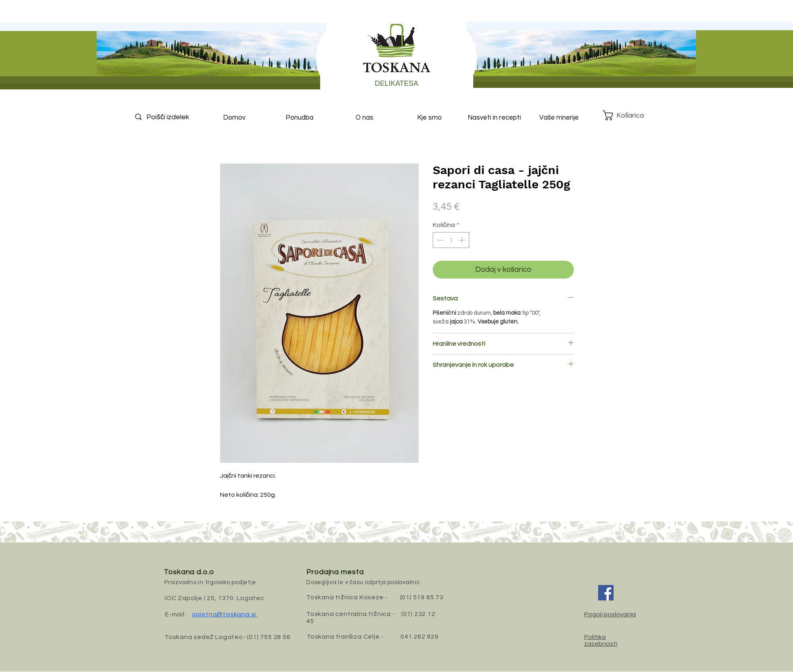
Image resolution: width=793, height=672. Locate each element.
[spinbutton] (451, 240)
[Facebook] (606, 593)
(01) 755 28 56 (269, 637)
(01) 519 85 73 (422, 597)
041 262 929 (420, 637)
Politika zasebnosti (601, 640)
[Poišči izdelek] (175, 117)
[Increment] (463, 240)
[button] (630, 115)
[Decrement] (439, 240)
